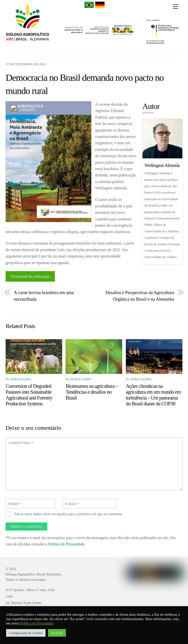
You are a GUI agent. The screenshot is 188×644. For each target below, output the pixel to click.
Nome (15, 504)
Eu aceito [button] (57, 633)
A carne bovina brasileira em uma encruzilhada (44, 296)
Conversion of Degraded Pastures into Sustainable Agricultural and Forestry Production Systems (29, 395)
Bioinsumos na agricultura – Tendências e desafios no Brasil (92, 392)
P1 (7, 379)
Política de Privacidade (66, 544)
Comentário (21, 443)
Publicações (21, 379)
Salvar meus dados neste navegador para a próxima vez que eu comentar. (68, 514)
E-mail (72, 504)
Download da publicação (30, 276)
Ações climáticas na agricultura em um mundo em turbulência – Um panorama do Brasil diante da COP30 (153, 395)
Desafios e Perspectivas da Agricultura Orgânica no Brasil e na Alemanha (140, 296)
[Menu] (176, 6)
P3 (67, 379)
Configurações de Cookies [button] (26, 633)
